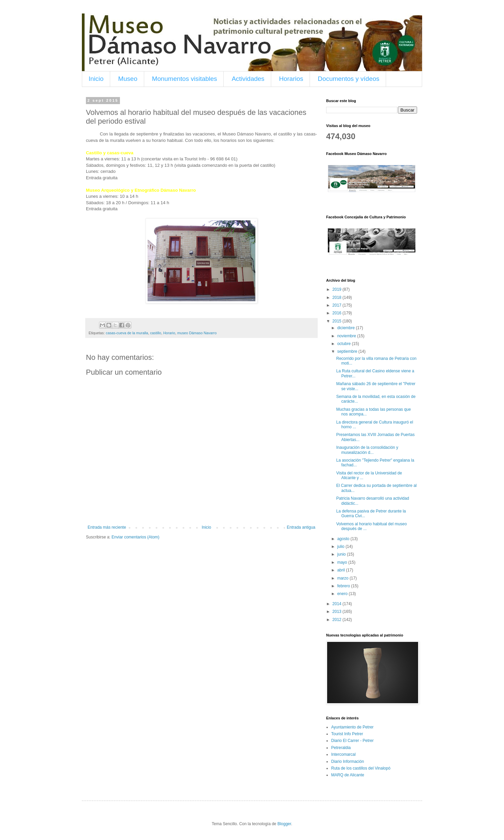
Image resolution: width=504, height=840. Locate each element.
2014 (338, 604)
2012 (338, 620)
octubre (344, 344)
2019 (338, 289)
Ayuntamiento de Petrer (352, 727)
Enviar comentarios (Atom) (135, 537)
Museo (128, 79)
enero (343, 594)
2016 (338, 313)
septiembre (348, 351)
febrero (344, 586)
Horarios (291, 79)
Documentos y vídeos (349, 79)
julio (341, 547)
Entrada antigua (301, 527)
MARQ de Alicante (348, 775)
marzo (343, 578)
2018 (338, 298)
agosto (344, 539)
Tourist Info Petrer (347, 734)
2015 (338, 321)
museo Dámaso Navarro (197, 333)
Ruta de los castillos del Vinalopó (361, 768)
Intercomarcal (343, 754)
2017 (338, 305)
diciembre (346, 328)
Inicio (96, 79)
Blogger (284, 824)
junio (342, 554)
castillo (155, 333)
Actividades (248, 79)
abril (342, 570)
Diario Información (348, 761)
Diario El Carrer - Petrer (352, 741)
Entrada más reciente (107, 527)
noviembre (347, 336)
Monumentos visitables (184, 79)
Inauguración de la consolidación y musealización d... (367, 450)
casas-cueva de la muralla (127, 333)
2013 (338, 612)
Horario (169, 333)
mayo (343, 562)
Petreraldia (341, 748)
